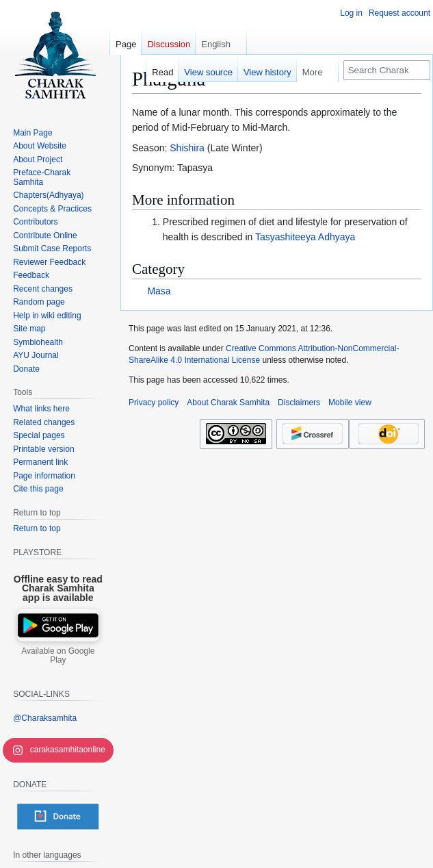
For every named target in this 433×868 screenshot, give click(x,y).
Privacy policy (154, 403)
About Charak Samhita (228, 403)
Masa (159, 291)
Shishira (187, 148)
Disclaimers (299, 403)
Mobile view (350, 403)
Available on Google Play (58, 656)
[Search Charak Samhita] (387, 70)
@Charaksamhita (45, 718)
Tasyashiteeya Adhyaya (305, 237)
